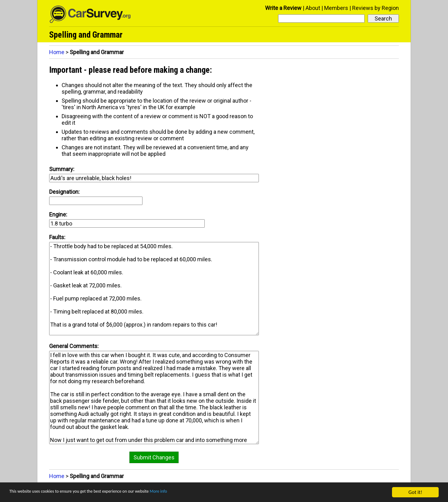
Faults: (57, 237)
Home (57, 52)
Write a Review (283, 8)
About (313, 8)
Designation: (64, 192)
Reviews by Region (376, 8)
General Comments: (74, 346)
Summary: (62, 169)
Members (336, 8)
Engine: (58, 214)
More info (191, 493)
